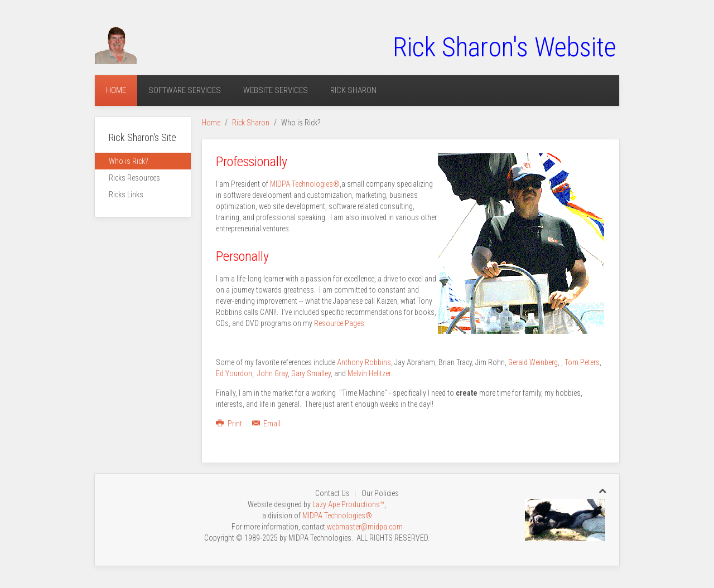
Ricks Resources (134, 178)
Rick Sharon (353, 90)
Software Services (185, 90)
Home (116, 90)
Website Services (276, 90)
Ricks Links (126, 195)
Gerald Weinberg (533, 362)
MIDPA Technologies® (305, 184)
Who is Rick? (128, 161)
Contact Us (332, 493)
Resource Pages (339, 323)
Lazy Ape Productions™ (348, 504)
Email (267, 424)
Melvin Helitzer (369, 373)
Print (230, 424)
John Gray (272, 373)
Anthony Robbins (364, 362)
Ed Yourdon (234, 373)
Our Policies (380, 493)
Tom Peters (582, 362)
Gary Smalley (311, 373)
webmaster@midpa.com (365, 527)
